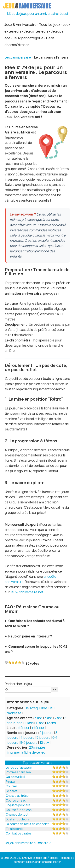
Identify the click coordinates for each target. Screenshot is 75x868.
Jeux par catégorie (28, 38)
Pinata (10, 782)
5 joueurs (43, 738)
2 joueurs (46, 733)
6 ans (49, 718)
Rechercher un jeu (18, 684)
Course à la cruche (19, 810)
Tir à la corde (15, 829)
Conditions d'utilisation (47, 862)
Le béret (12, 791)
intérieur (38, 728)
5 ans (39, 718)
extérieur (23, 728)
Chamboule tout (17, 815)
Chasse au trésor (18, 796)
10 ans (29, 723)
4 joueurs (27, 738)
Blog (43, 858)
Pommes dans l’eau (19, 772)
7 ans (59, 718)
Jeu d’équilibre (36, 708)
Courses (12, 786)
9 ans (18, 723)
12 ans (51, 723)
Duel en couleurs (17, 819)
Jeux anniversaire (18, 57)
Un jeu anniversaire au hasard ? (28, 843)
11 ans (40, 723)
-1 (6, 662)
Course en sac (16, 800)
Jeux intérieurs (36, 31)
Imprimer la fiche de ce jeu (26, 752)
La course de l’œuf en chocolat (27, 824)
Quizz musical (15, 777)
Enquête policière (18, 805)
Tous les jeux (50, 24)
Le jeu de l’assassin (19, 768)
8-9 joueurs (29, 743)
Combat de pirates (19, 833)
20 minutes (37, 747)
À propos (53, 858)
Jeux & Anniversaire (20, 24)
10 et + (44, 743)
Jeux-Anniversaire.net (27, 592)
